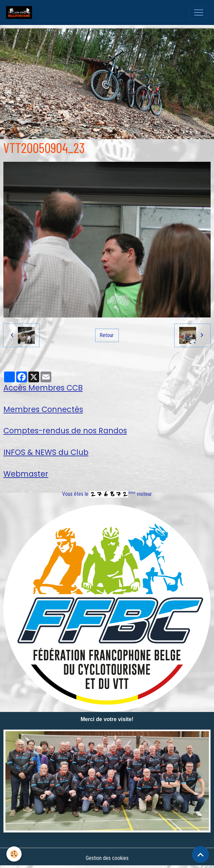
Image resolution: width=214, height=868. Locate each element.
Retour (107, 335)
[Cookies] (14, 854)
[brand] (21, 12)
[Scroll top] (200, 854)
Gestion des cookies (107, 858)
